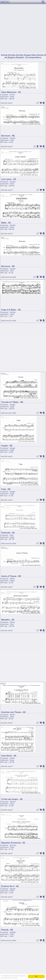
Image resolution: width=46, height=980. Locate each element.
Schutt (12, 95)
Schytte (13, 138)
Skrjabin (13, 932)
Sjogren (13, 889)
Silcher (12, 579)
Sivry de (13, 845)
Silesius (13, 802)
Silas (12, 535)
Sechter (13, 312)
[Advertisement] (23, 24)
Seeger (12, 405)
